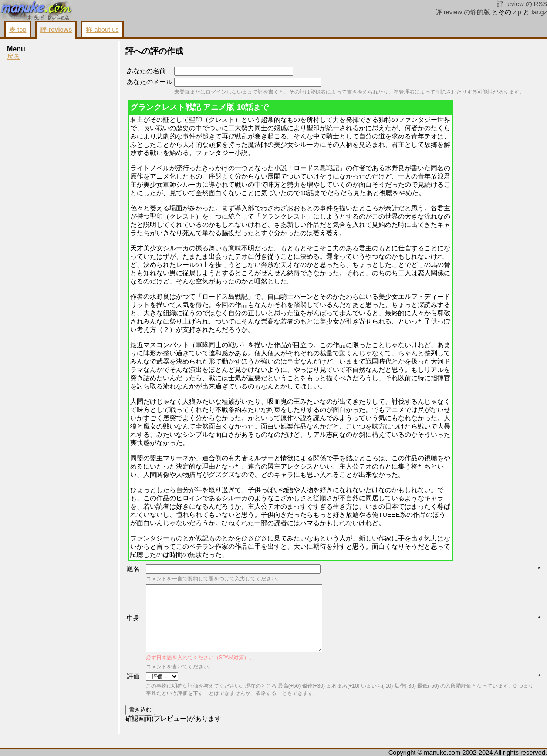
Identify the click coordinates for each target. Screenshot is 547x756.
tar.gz (539, 12)
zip (517, 12)
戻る (14, 57)
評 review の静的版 (463, 12)
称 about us (102, 30)
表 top (18, 30)
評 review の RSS (522, 4)
